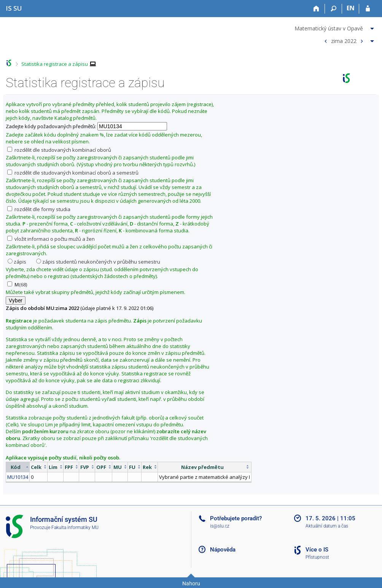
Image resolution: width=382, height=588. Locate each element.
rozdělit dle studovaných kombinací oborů (59, 150)
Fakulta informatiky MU (75, 528)
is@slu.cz (220, 526)
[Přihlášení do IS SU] (368, 9)
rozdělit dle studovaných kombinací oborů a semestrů (73, 173)
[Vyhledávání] (333, 9)
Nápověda (223, 550)
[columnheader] (18, 467)
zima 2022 (344, 41)
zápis (17, 262)
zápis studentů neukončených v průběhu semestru (98, 262)
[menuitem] (335, 27)
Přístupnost (317, 557)
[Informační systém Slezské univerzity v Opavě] (14, 8)
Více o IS (317, 550)
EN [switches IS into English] (351, 8)
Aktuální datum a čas (327, 526)
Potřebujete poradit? (236, 518)
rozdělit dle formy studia (39, 209)
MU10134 (18, 477)
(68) (17, 284)
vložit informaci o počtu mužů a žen (51, 239)
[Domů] (316, 9)
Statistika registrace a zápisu (55, 64)
